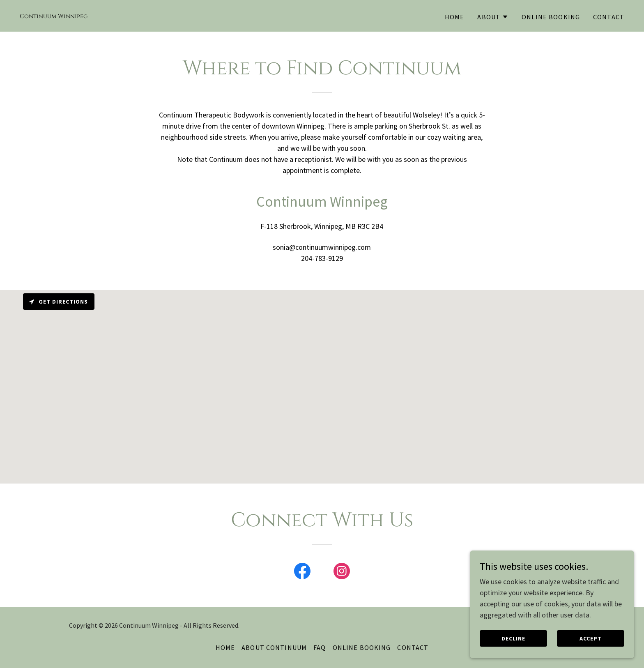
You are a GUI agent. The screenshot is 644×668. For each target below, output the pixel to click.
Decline (513, 638)
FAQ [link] (320, 647)
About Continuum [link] (274, 647)
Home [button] (225, 647)
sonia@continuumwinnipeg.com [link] (322, 247)
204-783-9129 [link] (322, 258)
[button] (493, 17)
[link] (54, 15)
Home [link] (455, 17)
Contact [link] (609, 17)
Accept (591, 638)
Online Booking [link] (551, 17)
